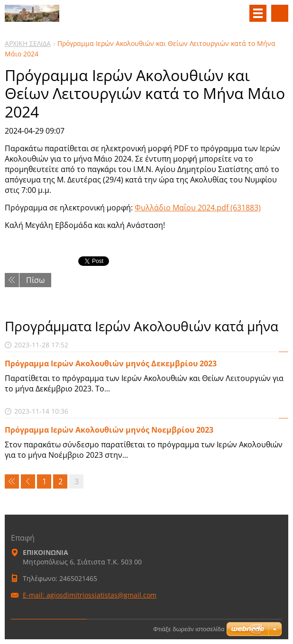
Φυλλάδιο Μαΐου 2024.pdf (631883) (198, 208)
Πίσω (35, 280)
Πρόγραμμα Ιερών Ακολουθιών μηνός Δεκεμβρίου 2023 (111, 363)
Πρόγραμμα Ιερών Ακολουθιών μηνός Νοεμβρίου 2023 (109, 430)
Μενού (258, 13)
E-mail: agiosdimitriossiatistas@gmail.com (90, 595)
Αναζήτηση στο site (280, 13)
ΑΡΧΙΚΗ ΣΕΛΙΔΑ (28, 43)
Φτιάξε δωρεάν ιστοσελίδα (189, 629)
